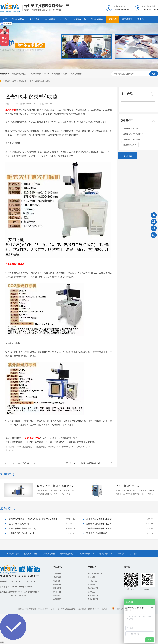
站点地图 (133, 554)
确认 (2, 642)
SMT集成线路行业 (95, 573)
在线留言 (121, 554)
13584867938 (94, 609)
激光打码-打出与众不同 (19, 524)
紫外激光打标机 (48, 554)
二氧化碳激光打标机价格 (39, 74)
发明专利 (57, 592)
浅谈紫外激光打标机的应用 (21, 533)
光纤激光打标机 (66, 554)
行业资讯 (58, 567)
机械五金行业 (93, 588)
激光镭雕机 (50, 19)
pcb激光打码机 (40, 447)
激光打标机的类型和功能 (40, 81)
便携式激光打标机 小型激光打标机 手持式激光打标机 (56, 486)
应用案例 (57, 588)
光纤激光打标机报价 (60, 74)
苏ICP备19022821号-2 (67, 609)
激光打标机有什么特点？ (27, 463)
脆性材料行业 (93, 599)
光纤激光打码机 (54, 447)
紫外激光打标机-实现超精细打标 (87, 463)
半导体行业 (92, 577)
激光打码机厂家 (83, 447)
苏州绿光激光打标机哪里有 (99, 519)
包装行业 (91, 592)
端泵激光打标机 (106, 554)
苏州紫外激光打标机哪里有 (99, 524)
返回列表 (128, 156)
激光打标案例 (97, 19)
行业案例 (92, 567)
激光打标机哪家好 (19, 74)
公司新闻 (57, 577)
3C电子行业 (92, 581)
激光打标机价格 (77, 74)
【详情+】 (69, 494)
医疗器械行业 (93, 595)
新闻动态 (113, 19)
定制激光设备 (80, 19)
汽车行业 (91, 584)
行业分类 (64, 19)
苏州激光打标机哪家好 (97, 533)
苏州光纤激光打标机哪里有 (99, 528)
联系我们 (141, 19)
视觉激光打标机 (31, 554)
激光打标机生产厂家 (128, 486)
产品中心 (57, 573)
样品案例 (57, 584)
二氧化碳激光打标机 (86, 554)
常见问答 (57, 581)
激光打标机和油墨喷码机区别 (22, 528)
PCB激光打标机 (13, 554)
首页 (14, 81)
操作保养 (57, 595)
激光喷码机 (35, 19)
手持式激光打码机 (25, 447)
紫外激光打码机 (69, 447)
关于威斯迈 (127, 19)
